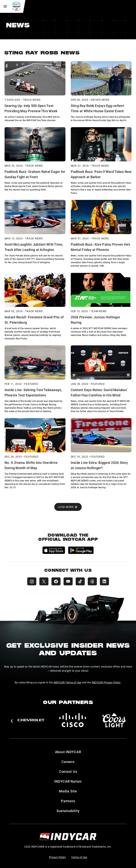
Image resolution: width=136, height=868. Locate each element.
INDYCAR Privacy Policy (106, 682)
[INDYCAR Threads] (92, 581)
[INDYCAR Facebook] (56, 581)
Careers (68, 762)
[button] (12, 721)
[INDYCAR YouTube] (68, 581)
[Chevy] (31, 720)
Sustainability (68, 811)
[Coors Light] (114, 720)
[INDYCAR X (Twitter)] (44, 581)
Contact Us (68, 771)
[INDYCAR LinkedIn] (104, 581)
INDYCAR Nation (68, 781)
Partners (68, 801)
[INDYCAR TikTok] (80, 581)
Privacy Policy (58, 857)
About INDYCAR (68, 752)
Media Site (68, 791)
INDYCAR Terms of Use (67, 682)
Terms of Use (79, 857)
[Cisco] (73, 720)
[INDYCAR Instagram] (32, 581)
